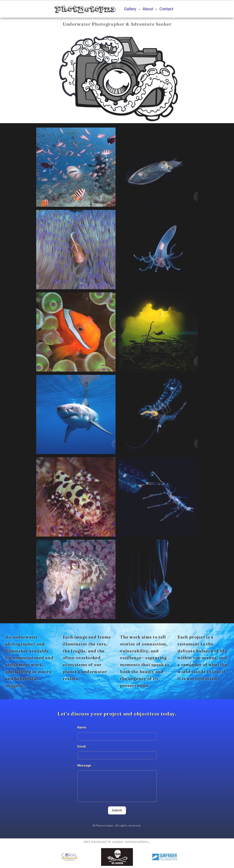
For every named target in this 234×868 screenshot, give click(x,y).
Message (84, 767)
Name (82, 729)
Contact (166, 10)
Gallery (130, 10)
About (148, 10)
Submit (117, 812)
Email (82, 748)
